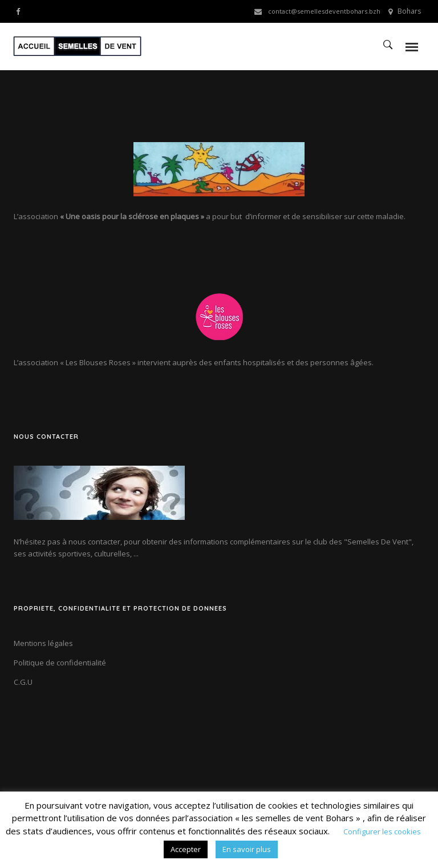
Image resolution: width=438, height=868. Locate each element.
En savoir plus (247, 849)
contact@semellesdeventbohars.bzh (324, 11)
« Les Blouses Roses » (98, 362)
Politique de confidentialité (60, 663)
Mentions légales (43, 643)
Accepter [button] (186, 849)
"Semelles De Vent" (378, 542)
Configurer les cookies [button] (382, 831)
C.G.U (23, 682)
